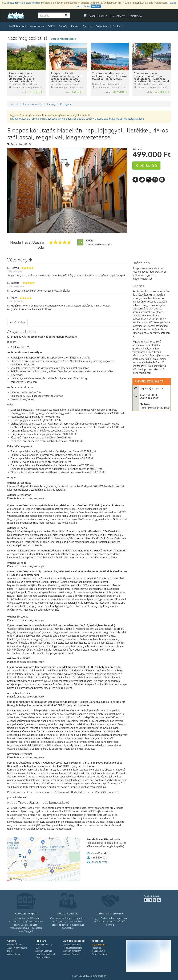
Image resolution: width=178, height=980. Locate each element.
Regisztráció (135, 16)
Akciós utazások (15, 954)
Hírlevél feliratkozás (73, 948)
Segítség (102, 16)
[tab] (17, 322)
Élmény (75, 26)
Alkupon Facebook (72, 945)
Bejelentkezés (118, 16)
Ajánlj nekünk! (98, 951)
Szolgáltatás (102, 26)
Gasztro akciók (103, 119)
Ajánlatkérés (146, 166)
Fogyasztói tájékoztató (46, 954)
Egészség (87, 26)
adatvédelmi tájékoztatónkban (24, 3)
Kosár (89, 16)
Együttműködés (99, 945)
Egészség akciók (75, 119)
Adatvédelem (20, 948)
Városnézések (37, 26)
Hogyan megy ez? (44, 945)
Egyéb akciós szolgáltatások (128, 119)
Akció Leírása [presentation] (17, 322)
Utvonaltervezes (100, 862)
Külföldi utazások (18, 26)
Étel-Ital (117, 26)
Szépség (63, 26)
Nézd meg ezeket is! (28, 38)
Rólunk (11, 945)
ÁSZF (10, 948)
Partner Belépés (99, 954)
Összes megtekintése (63, 39)
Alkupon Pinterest (72, 954)
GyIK (38, 948)
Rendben (96, 6)
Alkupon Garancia (44, 951)
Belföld (51, 26)
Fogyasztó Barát (43, 957)
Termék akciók (39, 119)
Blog (9, 951)
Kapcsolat (96, 948)
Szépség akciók (56, 119)
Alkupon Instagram (72, 951)
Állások (19, 945)
